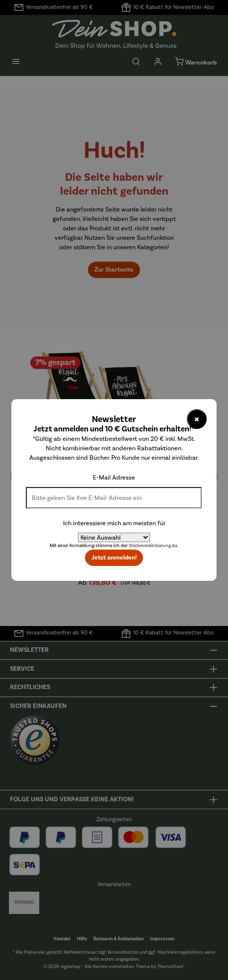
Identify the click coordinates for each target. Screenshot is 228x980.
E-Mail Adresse (114, 477)
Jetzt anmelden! (114, 558)
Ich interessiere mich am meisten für (114, 523)
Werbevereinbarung (150, 546)
